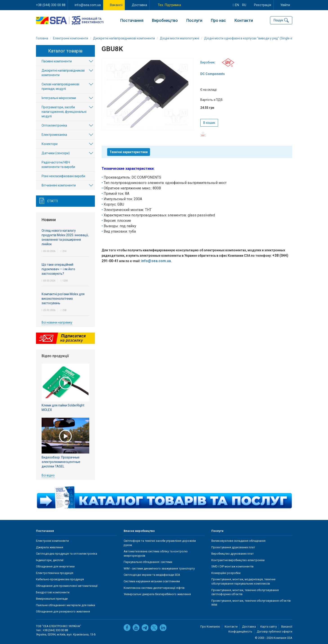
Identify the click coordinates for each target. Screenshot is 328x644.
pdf (203, 134)
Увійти (285, 5)
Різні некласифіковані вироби (63, 176)
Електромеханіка (54, 135)
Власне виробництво (139, 531)
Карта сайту (269, 627)
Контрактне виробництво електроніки (238, 560)
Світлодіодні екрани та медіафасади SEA (152, 575)
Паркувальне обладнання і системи (148, 562)
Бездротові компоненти (53, 592)
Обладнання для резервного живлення (63, 611)
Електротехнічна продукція (55, 573)
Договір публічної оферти (274, 632)
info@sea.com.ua (88, 5)
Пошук (278, 20)
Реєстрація (263, 5)
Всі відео (48, 475)
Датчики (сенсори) (56, 153)
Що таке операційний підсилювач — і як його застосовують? (58, 269)
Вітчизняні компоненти (59, 186)
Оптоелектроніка (54, 126)
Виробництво (165, 20)
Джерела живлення (50, 547)
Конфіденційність (240, 632)
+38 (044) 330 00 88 (51, 5)
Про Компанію (210, 627)
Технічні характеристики (129, 152)
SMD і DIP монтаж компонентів (232, 566)
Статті (52, 201)
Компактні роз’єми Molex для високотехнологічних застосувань (63, 299)
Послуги (194, 20)
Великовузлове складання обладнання (238, 541)
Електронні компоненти (52, 541)
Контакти (244, 20)
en (236, 5)
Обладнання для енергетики (55, 566)
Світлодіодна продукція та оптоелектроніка (67, 554)
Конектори (50, 144)
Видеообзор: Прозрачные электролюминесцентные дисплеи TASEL (61, 462)
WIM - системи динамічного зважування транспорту (159, 568)
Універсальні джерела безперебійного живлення (157, 594)
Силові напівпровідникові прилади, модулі (60, 87)
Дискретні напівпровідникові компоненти (63, 73)
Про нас (218, 20)
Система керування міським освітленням (152, 581)
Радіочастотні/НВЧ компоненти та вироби (58, 165)
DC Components (213, 74)
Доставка (139, 5)
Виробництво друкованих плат (233, 554)
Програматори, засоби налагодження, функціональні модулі (64, 112)
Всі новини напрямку (57, 322)
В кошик (209, 123)
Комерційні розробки (226, 573)
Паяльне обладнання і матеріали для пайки (66, 605)
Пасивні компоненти (57, 61)
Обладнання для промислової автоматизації (67, 586)
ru (244, 5)
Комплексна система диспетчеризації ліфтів (154, 588)
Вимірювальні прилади (52, 599)
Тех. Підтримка (169, 5)
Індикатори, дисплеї (50, 560)
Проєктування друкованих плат (233, 547)
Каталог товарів (65, 51)
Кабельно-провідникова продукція (60, 579)
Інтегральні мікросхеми (59, 98)
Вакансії (116, 5)
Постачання (132, 20)
